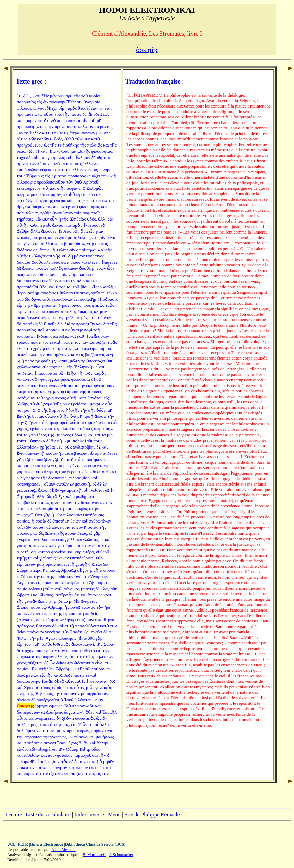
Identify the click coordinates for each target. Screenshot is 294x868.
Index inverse (89, 814)
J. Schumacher (121, 855)
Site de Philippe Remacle (152, 814)
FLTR (23, 844)
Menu (114, 814)
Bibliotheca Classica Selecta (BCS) (95, 844)
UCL (11, 844)
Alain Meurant (63, 850)
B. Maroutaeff (94, 855)
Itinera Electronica (47, 844)
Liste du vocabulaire (48, 814)
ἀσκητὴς (147, 50)
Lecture (14, 814)
